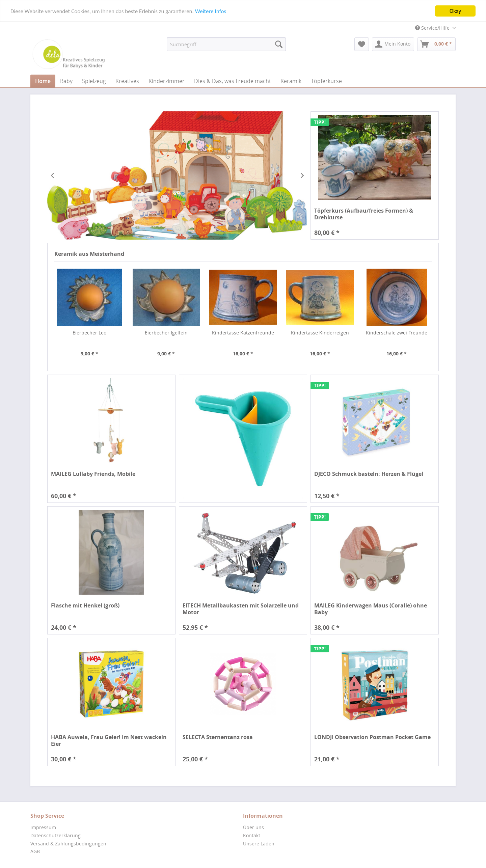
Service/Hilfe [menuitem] (433, 28)
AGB (35, 851)
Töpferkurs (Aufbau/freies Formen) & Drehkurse (364, 214)
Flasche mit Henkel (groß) (85, 606)
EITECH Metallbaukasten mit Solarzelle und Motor (241, 609)
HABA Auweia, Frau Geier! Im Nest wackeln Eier (109, 740)
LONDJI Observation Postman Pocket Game (372, 737)
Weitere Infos (211, 11)
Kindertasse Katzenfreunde (243, 333)
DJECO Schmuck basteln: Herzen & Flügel (369, 474)
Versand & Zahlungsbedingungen (68, 844)
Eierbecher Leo (89, 333)
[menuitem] (226, 44)
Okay (455, 11)
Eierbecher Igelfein (166, 333)
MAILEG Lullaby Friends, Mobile (93, 474)
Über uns (253, 827)
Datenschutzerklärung (56, 835)
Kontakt (252, 835)
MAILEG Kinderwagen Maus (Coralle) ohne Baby (371, 609)
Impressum (43, 827)
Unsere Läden (259, 844)
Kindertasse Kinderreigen (320, 333)
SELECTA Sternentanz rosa (218, 737)
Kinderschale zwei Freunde (397, 333)
